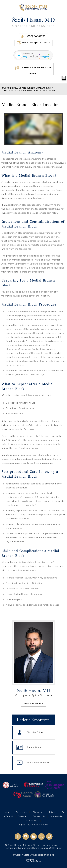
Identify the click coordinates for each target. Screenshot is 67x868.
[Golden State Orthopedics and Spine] (33, 7)
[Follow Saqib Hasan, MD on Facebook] (18, 836)
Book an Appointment (33, 43)
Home (7, 812)
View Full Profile (34, 704)
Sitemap (23, 816)
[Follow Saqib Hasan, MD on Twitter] (41, 836)
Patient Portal (29, 748)
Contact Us (39, 816)
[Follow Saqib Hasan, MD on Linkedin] (34, 836)
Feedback (21, 812)
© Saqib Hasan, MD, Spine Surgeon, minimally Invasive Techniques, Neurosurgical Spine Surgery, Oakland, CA (34, 846)
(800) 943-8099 (33, 36)
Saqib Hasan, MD (33, 22)
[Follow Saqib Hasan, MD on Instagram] (49, 836)
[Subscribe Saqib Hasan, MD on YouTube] (26, 836)
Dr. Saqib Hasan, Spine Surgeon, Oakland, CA (26, 88)
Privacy (53, 812)
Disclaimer (38, 812)
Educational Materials (33, 763)
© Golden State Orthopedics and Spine (34, 855)
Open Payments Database (33, 825)
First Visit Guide (30, 733)
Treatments (9, 90)
